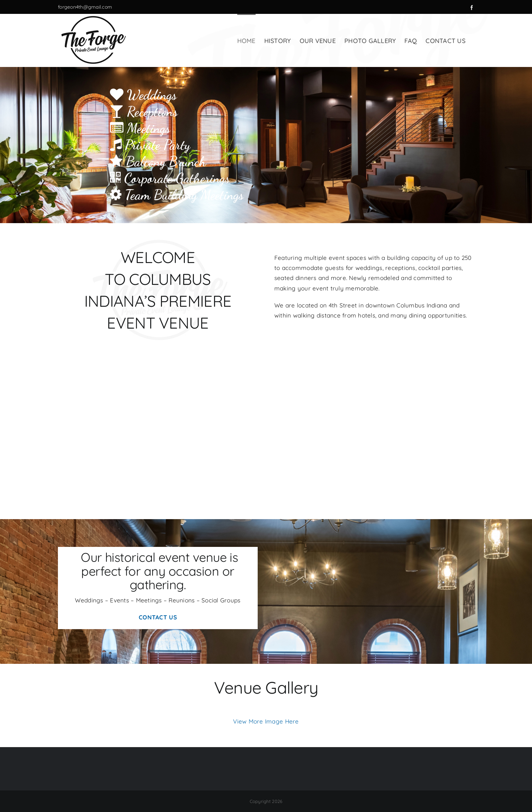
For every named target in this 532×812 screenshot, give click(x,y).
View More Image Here (266, 721)
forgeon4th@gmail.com (85, 7)
